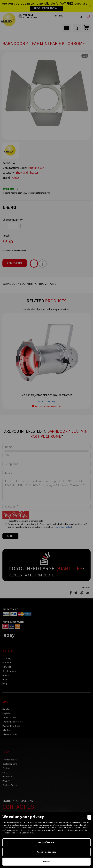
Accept (46, 861)
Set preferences (46, 842)
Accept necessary (46, 852)
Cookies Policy (27, 833)
